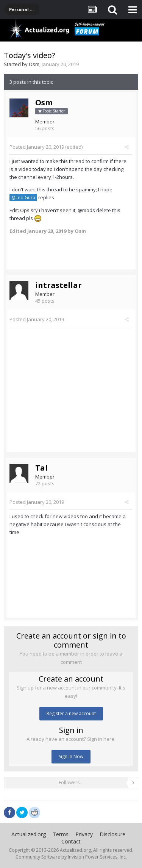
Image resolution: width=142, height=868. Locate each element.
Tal (41, 468)
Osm (34, 64)
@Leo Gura (23, 197)
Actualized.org (29, 834)
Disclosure (112, 834)
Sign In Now (71, 756)
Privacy (84, 834)
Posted (37, 147)
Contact (71, 841)
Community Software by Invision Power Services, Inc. (71, 857)
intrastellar (59, 285)
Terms (61, 834)
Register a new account (71, 713)
